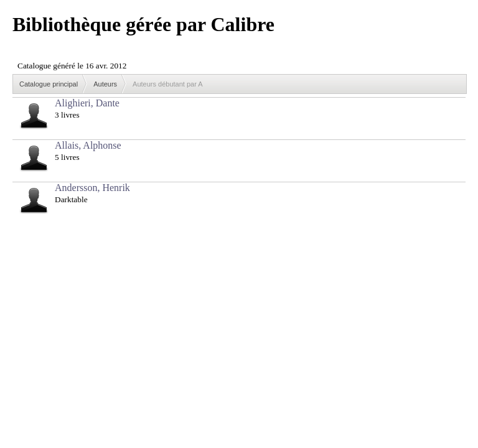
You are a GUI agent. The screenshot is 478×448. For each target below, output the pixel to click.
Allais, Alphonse (88, 145)
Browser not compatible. (106, 61)
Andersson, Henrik (92, 188)
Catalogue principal (49, 84)
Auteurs (105, 84)
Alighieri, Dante (87, 103)
